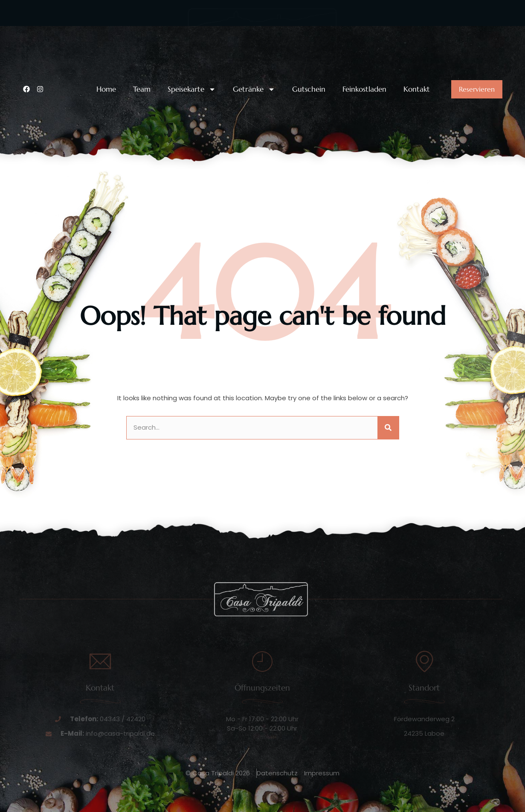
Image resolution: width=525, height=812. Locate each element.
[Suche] (388, 428)
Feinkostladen (364, 89)
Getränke (254, 89)
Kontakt (417, 89)
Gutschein (309, 89)
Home (106, 89)
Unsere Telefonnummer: (77, 31)
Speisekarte (192, 89)
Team (142, 89)
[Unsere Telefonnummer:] (28, 38)
